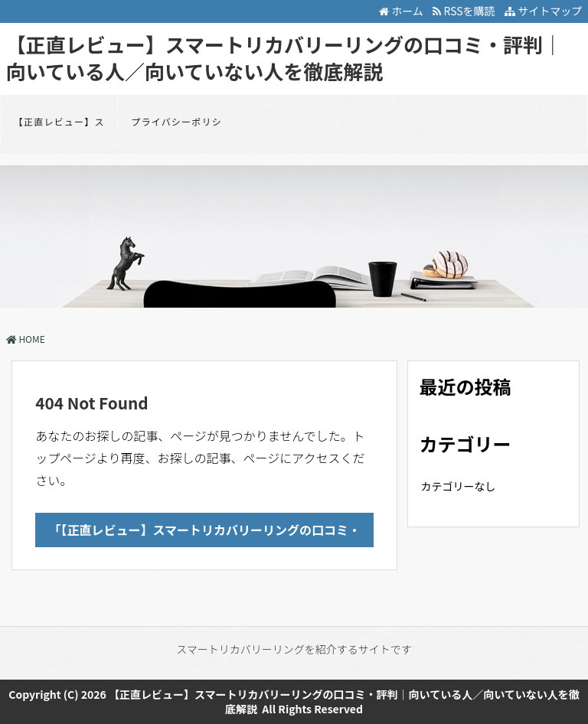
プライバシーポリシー (176, 132)
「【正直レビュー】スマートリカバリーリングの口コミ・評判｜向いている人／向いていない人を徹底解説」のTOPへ (205, 534)
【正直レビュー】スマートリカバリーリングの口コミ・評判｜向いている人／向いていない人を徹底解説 (284, 57)
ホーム (401, 11)
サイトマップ (543, 11)
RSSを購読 (466, 11)
